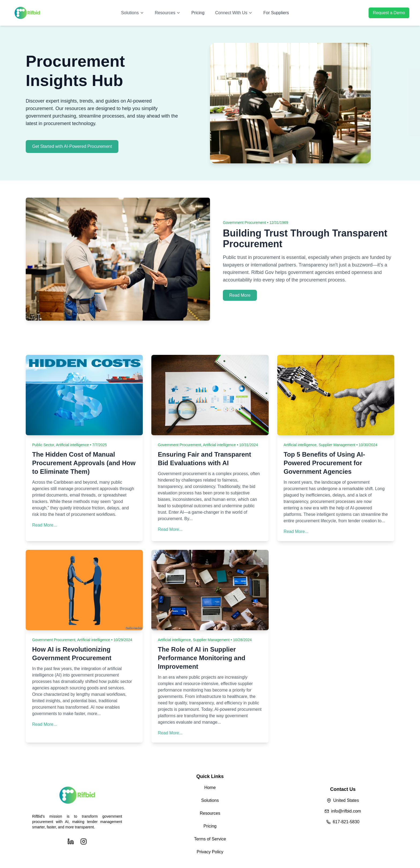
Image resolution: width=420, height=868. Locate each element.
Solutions (133, 13)
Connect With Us (234, 13)
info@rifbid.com (346, 811)
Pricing (198, 13)
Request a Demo (389, 13)
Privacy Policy (210, 852)
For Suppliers (276, 13)
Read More (240, 295)
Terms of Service (210, 839)
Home (210, 788)
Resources (168, 13)
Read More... (44, 525)
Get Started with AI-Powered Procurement (72, 146)
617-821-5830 (346, 822)
